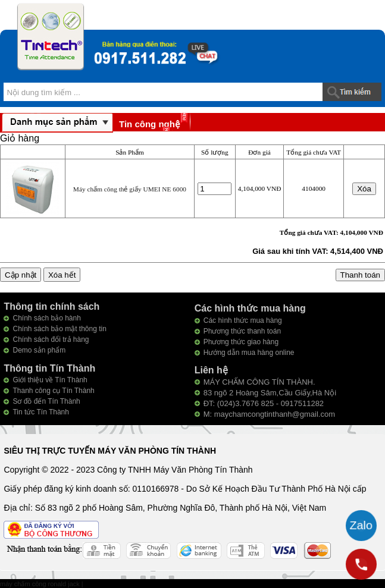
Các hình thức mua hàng (243, 320)
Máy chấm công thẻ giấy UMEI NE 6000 (130, 189)
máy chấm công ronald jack (41, 584)
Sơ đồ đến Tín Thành (46, 401)
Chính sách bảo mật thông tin (59, 329)
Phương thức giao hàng (241, 342)
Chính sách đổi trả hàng (51, 339)
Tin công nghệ (149, 124)
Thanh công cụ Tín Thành (53, 391)
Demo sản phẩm (39, 350)
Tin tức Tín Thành (41, 412)
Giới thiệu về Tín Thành (50, 380)
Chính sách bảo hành (46, 318)
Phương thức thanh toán (242, 331)
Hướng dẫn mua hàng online (249, 353)
